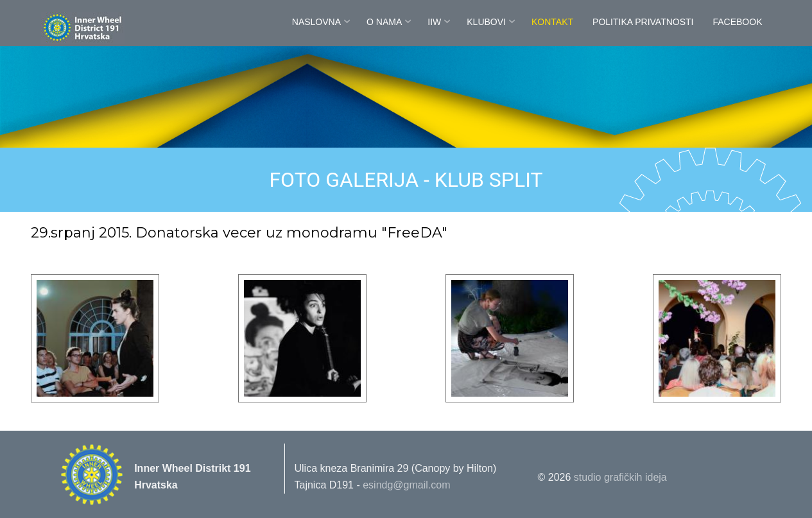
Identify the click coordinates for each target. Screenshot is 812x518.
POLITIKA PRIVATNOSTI (643, 22)
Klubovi (486, 22)
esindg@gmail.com (406, 485)
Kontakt (552, 22)
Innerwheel (101, 27)
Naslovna (316, 22)
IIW (434, 22)
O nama (384, 22)
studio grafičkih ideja (620, 477)
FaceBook (737, 22)
